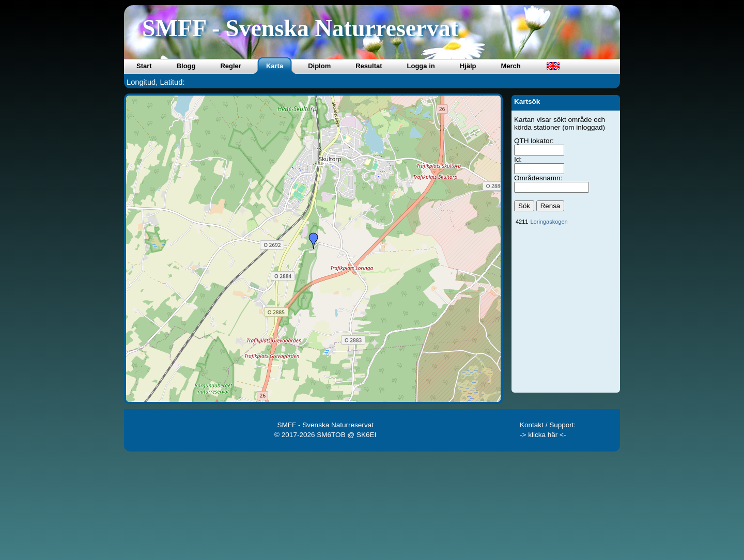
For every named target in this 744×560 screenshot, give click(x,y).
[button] (314, 241)
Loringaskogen (549, 222)
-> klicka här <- (543, 435)
